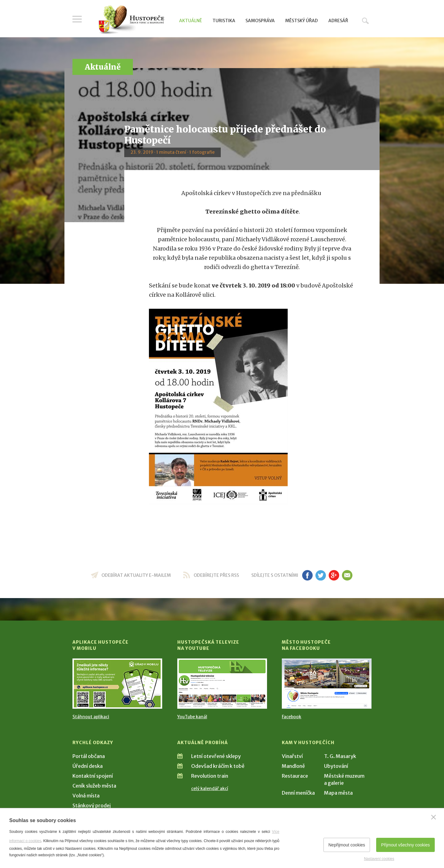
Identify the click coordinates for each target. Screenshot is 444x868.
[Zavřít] (434, 817)
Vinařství (292, 756)
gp (334, 575)
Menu (77, 19)
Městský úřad (302, 21)
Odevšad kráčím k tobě (218, 766)
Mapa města (338, 793)
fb (307, 575)
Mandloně (293, 766)
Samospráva (260, 21)
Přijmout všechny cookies (405, 845)
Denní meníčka (298, 793)
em (347, 575)
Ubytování (336, 766)
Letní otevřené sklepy (216, 756)
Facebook (292, 717)
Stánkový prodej (92, 805)
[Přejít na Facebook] (327, 684)
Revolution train (210, 776)
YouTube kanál (192, 717)
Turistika (224, 21)
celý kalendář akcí (210, 789)
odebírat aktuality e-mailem (136, 575)
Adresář (338, 21)
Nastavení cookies (379, 859)
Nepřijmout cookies (347, 845)
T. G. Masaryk (340, 756)
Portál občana (89, 756)
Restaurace (295, 776)
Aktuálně (191, 21)
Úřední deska (88, 766)
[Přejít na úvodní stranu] (131, 20)
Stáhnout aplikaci (91, 717)
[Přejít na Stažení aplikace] (117, 684)
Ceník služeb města (94, 786)
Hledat (365, 21)
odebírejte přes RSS (216, 575)
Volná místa (86, 796)
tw (321, 575)
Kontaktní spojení (93, 776)
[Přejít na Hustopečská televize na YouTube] (222, 684)
